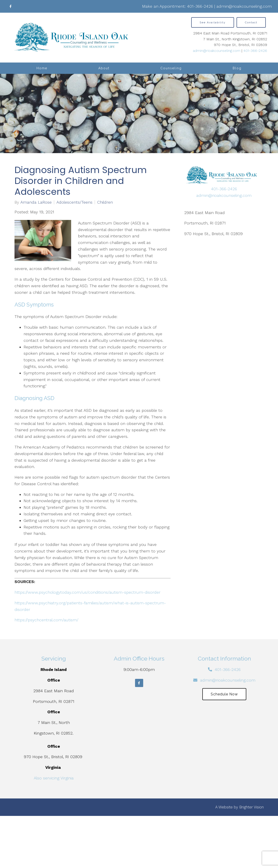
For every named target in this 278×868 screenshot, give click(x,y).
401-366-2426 (200, 6)
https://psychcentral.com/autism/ (46, 620)
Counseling (171, 68)
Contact (251, 22)
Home (42, 68)
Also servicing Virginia (54, 778)
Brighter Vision (251, 807)
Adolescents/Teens (74, 202)
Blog (237, 68)
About (104, 68)
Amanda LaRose (36, 202)
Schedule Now (224, 694)
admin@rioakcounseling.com (244, 6)
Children (105, 202)
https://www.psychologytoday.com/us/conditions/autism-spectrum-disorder (87, 592)
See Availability (213, 22)
